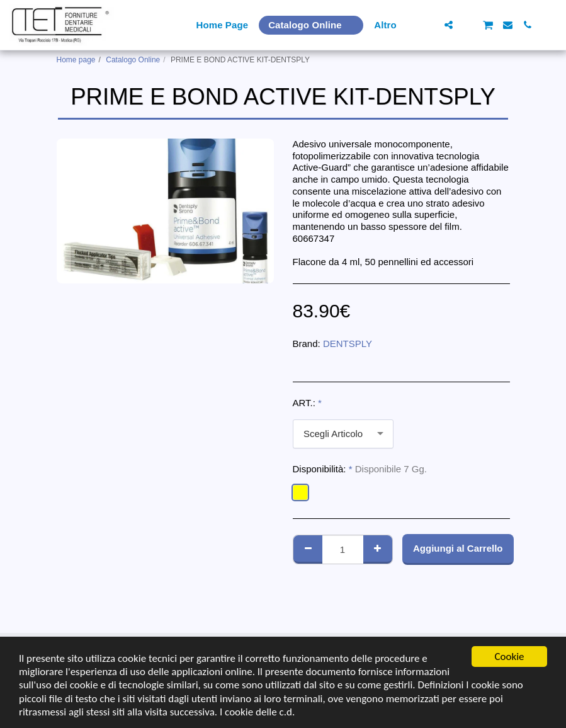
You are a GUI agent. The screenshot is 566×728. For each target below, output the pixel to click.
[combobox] (343, 434)
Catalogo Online (133, 60)
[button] (429, 25)
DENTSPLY (348, 344)
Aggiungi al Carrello (458, 548)
